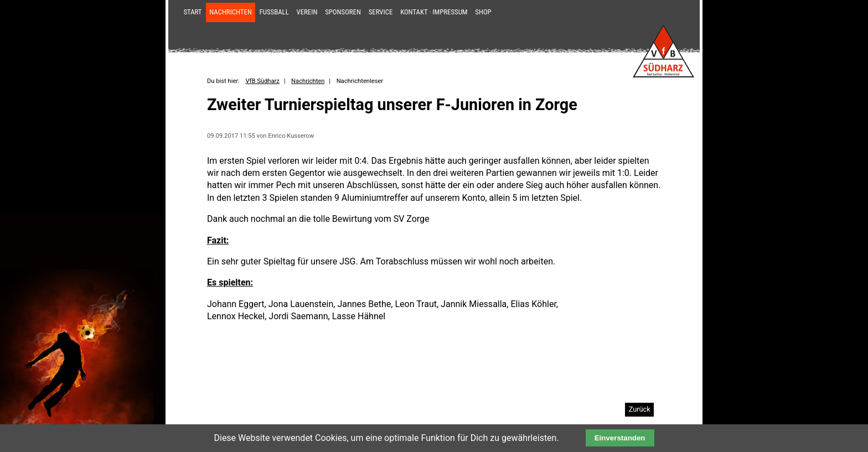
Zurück (640, 409)
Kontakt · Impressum (434, 12)
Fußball (274, 12)
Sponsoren (343, 12)
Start (192, 12)
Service (381, 12)
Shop (483, 12)
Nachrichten (231, 12)
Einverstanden (620, 438)
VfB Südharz (262, 81)
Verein (307, 12)
